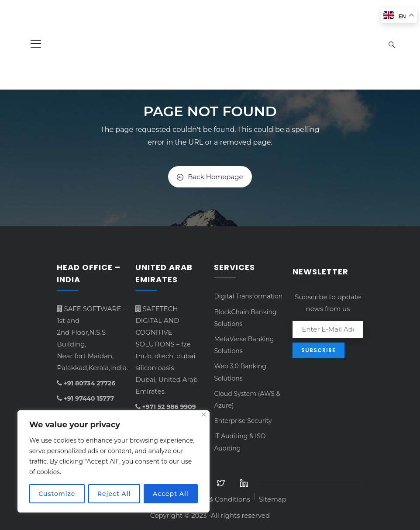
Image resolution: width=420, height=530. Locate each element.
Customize (57, 494)
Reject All (114, 494)
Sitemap (273, 499)
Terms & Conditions (219, 499)
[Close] (204, 414)
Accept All (171, 494)
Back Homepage (210, 177)
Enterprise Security (243, 421)
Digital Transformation (248, 296)
